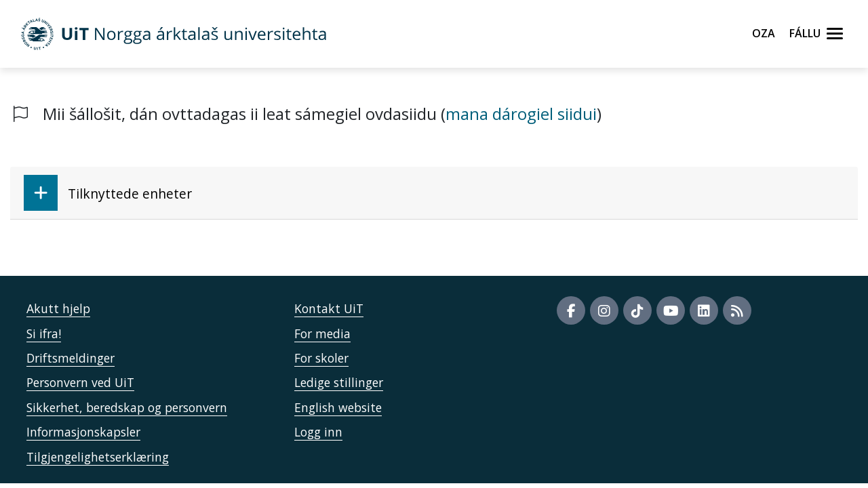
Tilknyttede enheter (108, 193)
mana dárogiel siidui (521, 114)
